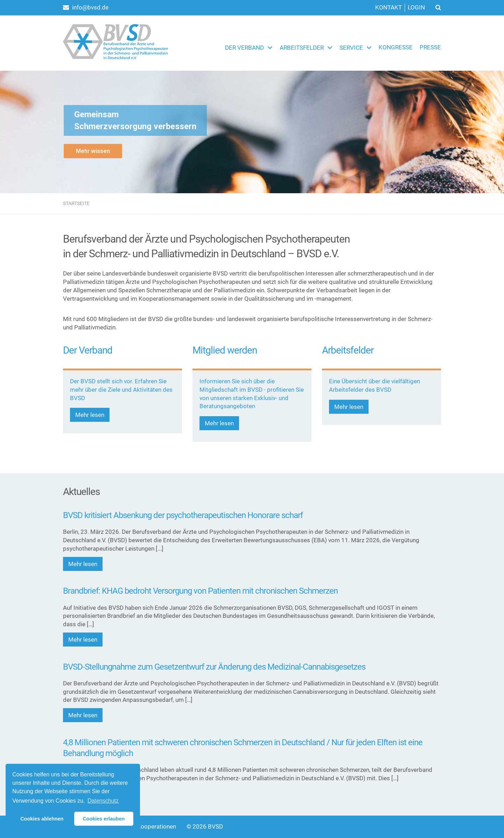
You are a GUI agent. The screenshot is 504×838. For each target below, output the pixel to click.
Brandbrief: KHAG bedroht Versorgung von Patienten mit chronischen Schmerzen (200, 591)
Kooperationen (156, 826)
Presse (430, 47)
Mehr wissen (93, 151)
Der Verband (244, 48)
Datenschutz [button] (103, 801)
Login (416, 7)
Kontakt (388, 7)
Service (351, 48)
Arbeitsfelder (302, 48)
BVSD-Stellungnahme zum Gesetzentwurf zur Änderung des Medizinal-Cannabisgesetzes (214, 667)
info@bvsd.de (86, 7)
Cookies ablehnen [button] (42, 819)
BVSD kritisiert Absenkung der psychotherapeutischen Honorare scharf (183, 515)
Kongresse (396, 47)
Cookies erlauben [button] (104, 819)
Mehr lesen (90, 415)
